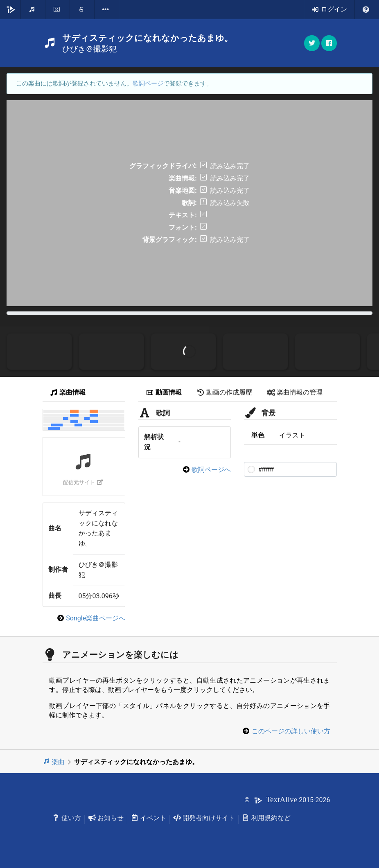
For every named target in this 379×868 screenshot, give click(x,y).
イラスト (292, 435)
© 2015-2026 (287, 800)
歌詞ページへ (211, 470)
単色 (258, 435)
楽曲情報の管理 (295, 392)
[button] (329, 43)
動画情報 (164, 392)
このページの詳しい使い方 (291, 731)
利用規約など (266, 818)
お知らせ (106, 818)
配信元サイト (83, 482)
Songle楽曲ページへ (96, 618)
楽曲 (54, 762)
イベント (148, 818)
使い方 (67, 818)
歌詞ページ (148, 83)
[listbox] (107, 9)
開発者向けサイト (204, 818)
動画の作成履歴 (224, 392)
